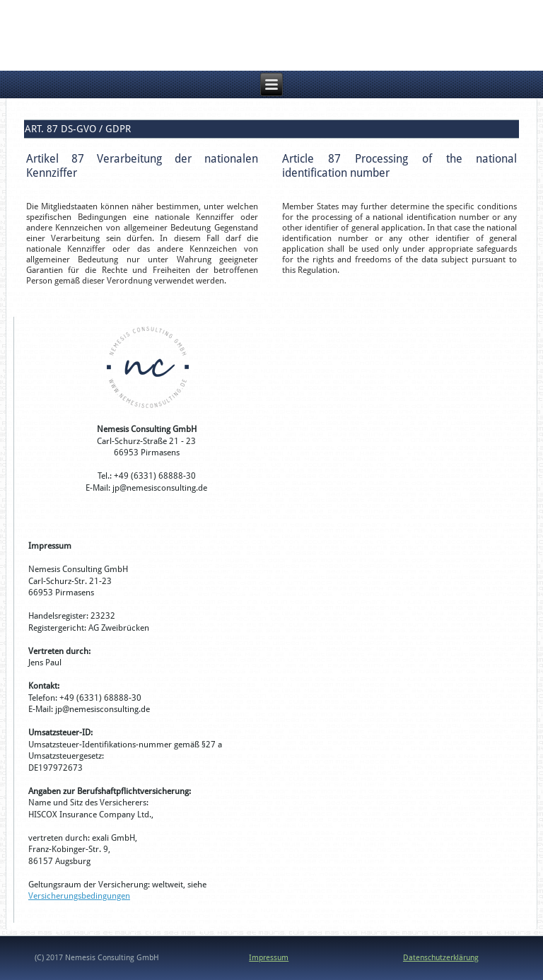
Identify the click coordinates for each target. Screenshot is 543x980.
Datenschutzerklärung (441, 958)
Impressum (269, 958)
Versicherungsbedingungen (79, 896)
